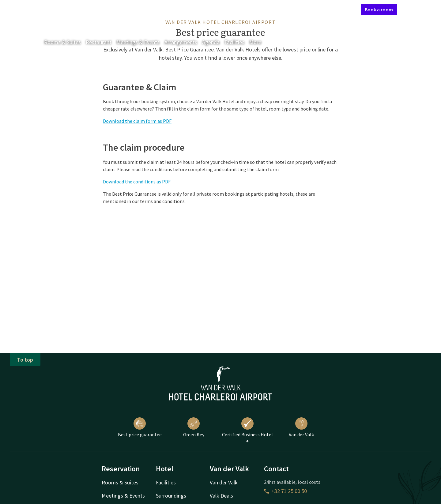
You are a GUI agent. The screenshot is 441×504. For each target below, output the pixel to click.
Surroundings (171, 496)
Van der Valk (301, 427)
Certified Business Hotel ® (247, 431)
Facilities (234, 42)
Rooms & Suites (62, 42)
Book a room (379, 9)
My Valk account (321, 9)
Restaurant (99, 42)
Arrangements (181, 42)
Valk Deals (221, 496)
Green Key (194, 427)
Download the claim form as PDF (137, 121)
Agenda (211, 42)
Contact (291, 9)
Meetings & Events (138, 42)
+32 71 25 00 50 (285, 491)
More (260, 42)
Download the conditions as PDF (137, 182)
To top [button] (25, 360)
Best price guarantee (140, 427)
